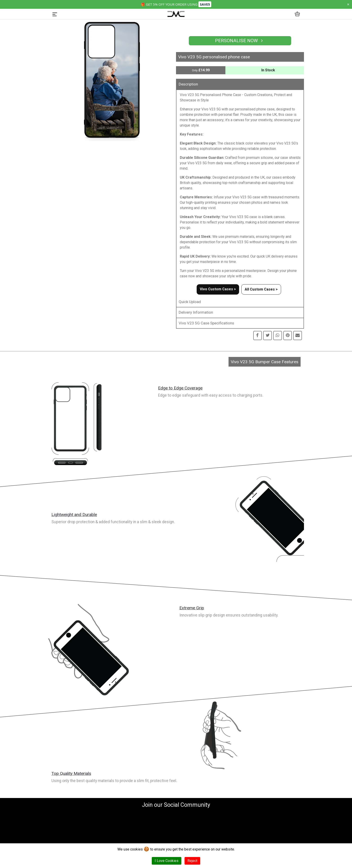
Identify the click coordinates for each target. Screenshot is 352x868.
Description (188, 84)
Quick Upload (190, 302)
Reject (192, 861)
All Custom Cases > (261, 289)
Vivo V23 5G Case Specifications (206, 323)
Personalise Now (240, 41)
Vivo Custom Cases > (218, 289)
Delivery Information (196, 312)
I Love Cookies (167, 861)
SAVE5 (205, 4)
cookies (136, 849)
